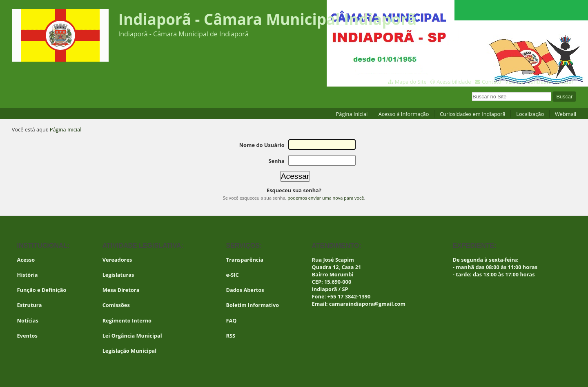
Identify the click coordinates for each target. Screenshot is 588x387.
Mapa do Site (411, 82)
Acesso (26, 260)
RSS (231, 336)
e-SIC (233, 275)
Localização (530, 114)
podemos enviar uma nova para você (326, 198)
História (28, 275)
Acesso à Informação (404, 114)
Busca (472, 91)
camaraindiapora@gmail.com (367, 304)
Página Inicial (352, 114)
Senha (276, 161)
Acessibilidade (454, 82)
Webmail (566, 114)
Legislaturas (118, 275)
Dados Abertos (245, 290)
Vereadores (117, 260)
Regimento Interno (127, 320)
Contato (492, 82)
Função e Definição (42, 290)
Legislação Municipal (130, 351)
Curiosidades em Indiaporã (473, 114)
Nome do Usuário (262, 145)
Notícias (28, 320)
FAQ (232, 320)
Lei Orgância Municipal (132, 336)
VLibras (514, 82)
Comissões (116, 305)
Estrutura (30, 305)
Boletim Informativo (253, 305)
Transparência (245, 260)
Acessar (564, 82)
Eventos (27, 336)
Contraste (539, 82)
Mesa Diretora (121, 290)
